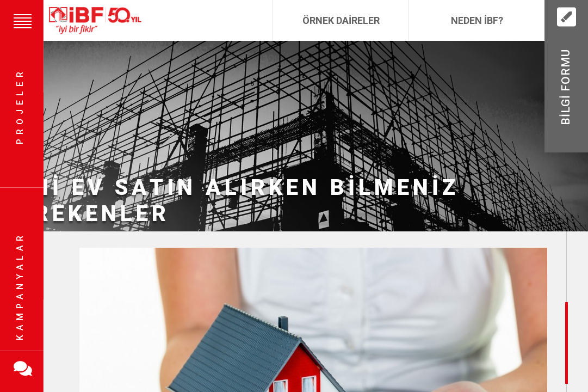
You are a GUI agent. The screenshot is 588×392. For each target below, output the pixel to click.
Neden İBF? (477, 20)
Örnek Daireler (341, 20)
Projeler (20, 106)
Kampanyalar (20, 286)
